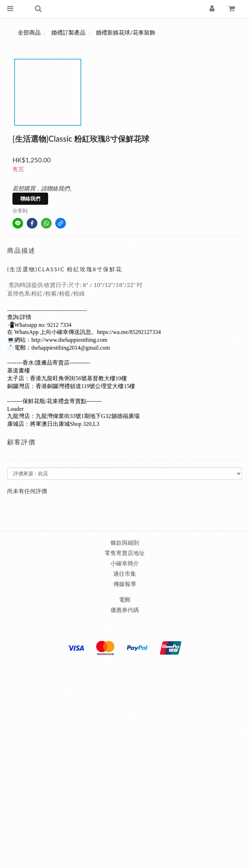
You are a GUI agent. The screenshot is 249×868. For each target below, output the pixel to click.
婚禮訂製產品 (68, 32)
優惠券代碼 (125, 610)
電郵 (125, 599)
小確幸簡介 (125, 563)
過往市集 (125, 573)
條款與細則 (125, 542)
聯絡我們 (30, 198)
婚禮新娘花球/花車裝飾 (126, 32)
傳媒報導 (125, 584)
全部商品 (29, 32)
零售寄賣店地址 (125, 553)
